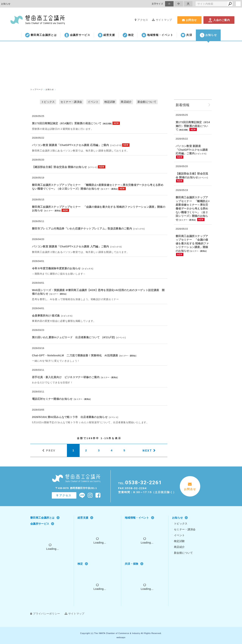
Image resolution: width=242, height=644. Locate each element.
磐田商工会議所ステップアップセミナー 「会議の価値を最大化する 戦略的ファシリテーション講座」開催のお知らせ (192, 243)
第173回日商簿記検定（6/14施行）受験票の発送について (67, 123)
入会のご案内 (219, 20)
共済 (186, 35)
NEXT (147, 450)
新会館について (147, 102)
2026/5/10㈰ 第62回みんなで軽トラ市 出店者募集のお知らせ (70, 417)
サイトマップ (162, 20)
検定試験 (110, 102)
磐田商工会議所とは (41, 35)
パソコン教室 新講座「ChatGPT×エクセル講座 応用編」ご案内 (71, 145)
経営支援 (106, 35)
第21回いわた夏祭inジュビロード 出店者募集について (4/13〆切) (73, 337)
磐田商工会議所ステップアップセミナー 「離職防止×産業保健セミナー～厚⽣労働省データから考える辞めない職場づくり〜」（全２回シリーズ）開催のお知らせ (193, 208)
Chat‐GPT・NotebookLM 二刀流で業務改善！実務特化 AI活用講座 (75, 355)
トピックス (48, 102)
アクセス (142, 20)
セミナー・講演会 (71, 102)
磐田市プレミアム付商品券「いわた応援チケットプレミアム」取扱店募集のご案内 (82, 229)
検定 (128, 35)
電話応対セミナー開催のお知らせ (52, 399)
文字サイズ (157, 4)
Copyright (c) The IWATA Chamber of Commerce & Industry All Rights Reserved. (121, 633)
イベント (93, 102)
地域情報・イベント (157, 35)
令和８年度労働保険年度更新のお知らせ (56, 268)
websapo (121, 637)
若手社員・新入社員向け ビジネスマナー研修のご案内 (66, 377)
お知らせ (208, 35)
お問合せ (189, 20)
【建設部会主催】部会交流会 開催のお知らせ (59, 167)
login (238, 4)
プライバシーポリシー (45, 614)
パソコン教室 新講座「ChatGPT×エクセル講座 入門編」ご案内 (71, 246)
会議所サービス (77, 35)
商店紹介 (126, 102)
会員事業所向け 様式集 (46, 316)
